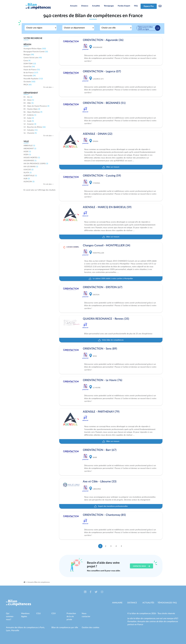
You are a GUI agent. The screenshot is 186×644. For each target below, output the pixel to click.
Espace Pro (149, 6)
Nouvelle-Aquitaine (33, 79)
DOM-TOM (30, 64)
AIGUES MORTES (32, 158)
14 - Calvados (31, 130)
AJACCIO (28, 170)
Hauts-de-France (32, 70)
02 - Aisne (29, 100)
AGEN (27, 155)
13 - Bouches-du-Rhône (35, 127)
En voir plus (49, 87)
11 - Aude (29, 121)
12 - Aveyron (30, 124)
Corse (27, 61)
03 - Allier (29, 103)
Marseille (15, 630)
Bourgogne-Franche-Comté (36, 52)
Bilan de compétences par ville (65, 627)
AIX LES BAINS (31, 167)
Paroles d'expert (124, 6)
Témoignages (109, 6)
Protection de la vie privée (71, 616)
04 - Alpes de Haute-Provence (36, 106)
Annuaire (74, 6)
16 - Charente (30, 133)
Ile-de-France (31, 73)
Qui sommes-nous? (10, 616)
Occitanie (29, 82)
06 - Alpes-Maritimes (33, 112)
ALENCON (29, 182)
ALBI (27, 179)
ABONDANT (30, 149)
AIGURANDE (30, 161)
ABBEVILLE (29, 146)
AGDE (27, 152)
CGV (54, 613)
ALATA (28, 173)
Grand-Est (29, 67)
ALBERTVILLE (30, 176)
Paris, (42, 627)
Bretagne (29, 55)
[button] (85, 592)
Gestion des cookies (90, 627)
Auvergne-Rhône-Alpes (35, 49)
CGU (38, 613)
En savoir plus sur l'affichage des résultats (39, 190)
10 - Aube (29, 118)
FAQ (136, 6)
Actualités (96, 6)
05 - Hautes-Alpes (32, 109)
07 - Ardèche (30, 115)
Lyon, (9, 630)
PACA (28, 85)
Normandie (30, 76)
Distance (85, 6)
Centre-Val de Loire (33, 58)
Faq (175, 603)
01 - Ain (28, 97)
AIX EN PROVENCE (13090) (36, 164)
